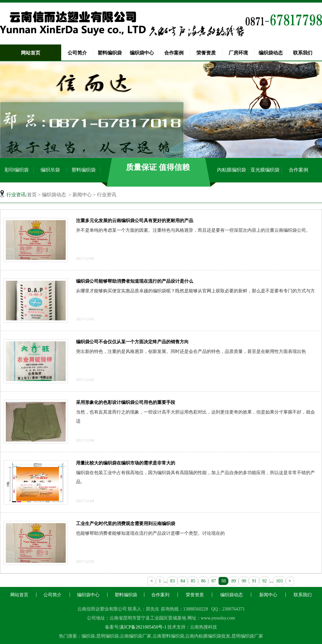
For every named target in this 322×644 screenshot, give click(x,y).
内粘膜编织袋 (232, 170)
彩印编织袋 (17, 170)
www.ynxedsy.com (218, 618)
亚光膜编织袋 (265, 170)
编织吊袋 (50, 170)
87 (213, 581)
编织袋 (88, 636)
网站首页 (31, 53)
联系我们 (303, 53)
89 (233, 581)
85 (193, 581)
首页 (32, 195)
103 (279, 581)
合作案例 (174, 53)
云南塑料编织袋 (168, 636)
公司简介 (77, 53)
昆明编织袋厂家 (247, 636)
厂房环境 (238, 53)
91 (254, 581)
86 (203, 581)
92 (264, 581)
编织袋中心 (142, 53)
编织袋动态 (271, 53)
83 (172, 581)
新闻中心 (82, 195)
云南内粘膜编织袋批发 (208, 636)
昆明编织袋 (108, 636)
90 (244, 581)
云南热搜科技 (204, 627)
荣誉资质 (206, 53)
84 (183, 581)
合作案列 (160, 595)
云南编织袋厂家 (136, 636)
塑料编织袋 (110, 53)
